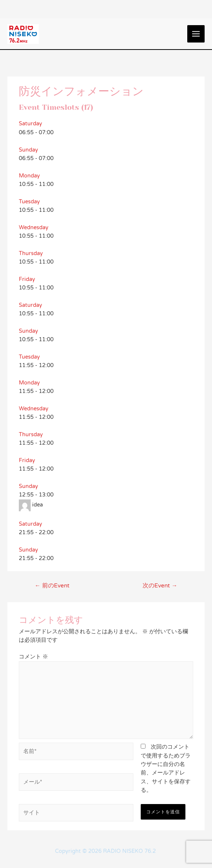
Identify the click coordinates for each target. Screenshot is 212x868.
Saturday (30, 124)
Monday (29, 176)
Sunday (28, 150)
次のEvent (160, 586)
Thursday (31, 253)
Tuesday (29, 202)
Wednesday (34, 228)
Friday (27, 279)
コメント (33, 657)
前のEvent (52, 586)
